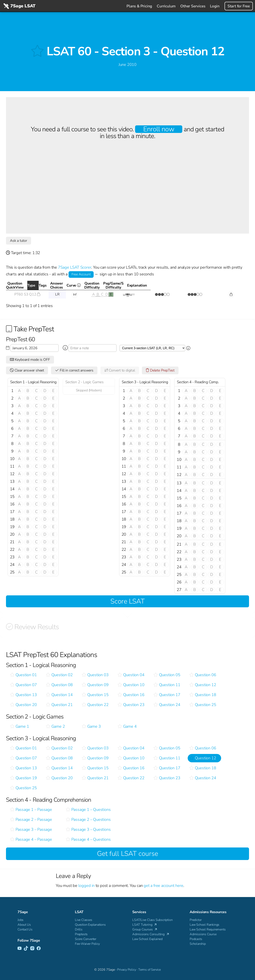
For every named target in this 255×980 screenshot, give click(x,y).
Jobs (21, 920)
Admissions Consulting (151, 934)
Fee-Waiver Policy (87, 944)
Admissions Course (203, 934)
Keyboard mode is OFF (30, 360)
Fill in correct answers (74, 370)
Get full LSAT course (128, 854)
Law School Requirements (208, 929)
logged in (86, 886)
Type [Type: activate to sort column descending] (56, 285)
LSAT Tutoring (145, 925)
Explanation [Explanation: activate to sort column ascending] (229, 285)
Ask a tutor (19, 241)
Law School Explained (147, 939)
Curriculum (166, 6)
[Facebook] (39, 949)
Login (215, 6)
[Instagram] (32, 949)
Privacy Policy (127, 970)
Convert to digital (120, 370)
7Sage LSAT (19, 6)
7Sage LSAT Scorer (75, 267)
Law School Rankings (204, 925)
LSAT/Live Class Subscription (152, 920)
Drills (79, 929)
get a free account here (163, 886)
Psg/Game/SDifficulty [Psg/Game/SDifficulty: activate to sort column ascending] (193, 285)
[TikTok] (26, 949)
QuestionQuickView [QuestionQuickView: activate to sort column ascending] (26, 285)
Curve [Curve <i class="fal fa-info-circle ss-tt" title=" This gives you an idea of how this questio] (136, 287)
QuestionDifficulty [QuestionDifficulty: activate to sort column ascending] (160, 285)
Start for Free (239, 6)
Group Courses (145, 929)
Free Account (81, 274)
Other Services (193, 6)
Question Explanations (90, 925)
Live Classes (84, 920)
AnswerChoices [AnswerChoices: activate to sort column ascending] (100, 285)
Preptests (81, 934)
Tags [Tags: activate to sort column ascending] (73, 285)
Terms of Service (150, 970)
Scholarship (198, 944)
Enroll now (159, 129)
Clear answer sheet (27, 370)
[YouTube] (20, 949)
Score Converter (86, 939)
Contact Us (25, 929)
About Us (24, 925)
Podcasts (196, 939)
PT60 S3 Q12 (27, 294)
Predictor (196, 920)
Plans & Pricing (139, 6)
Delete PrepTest (160, 370)
